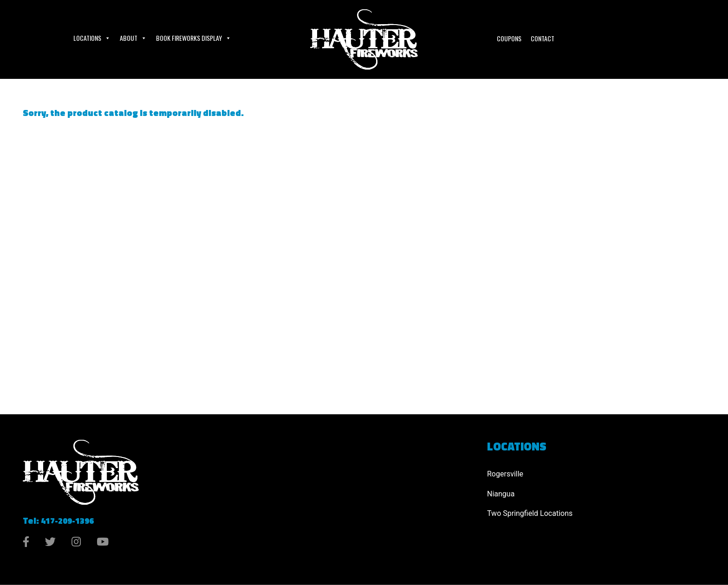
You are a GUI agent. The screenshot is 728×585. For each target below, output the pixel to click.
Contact (543, 38)
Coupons (509, 38)
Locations (92, 38)
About (133, 38)
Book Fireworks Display (194, 38)
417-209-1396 (67, 521)
